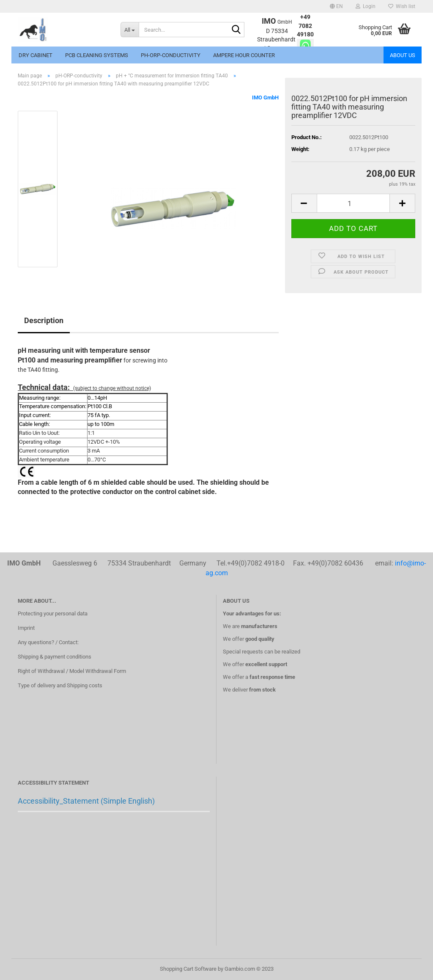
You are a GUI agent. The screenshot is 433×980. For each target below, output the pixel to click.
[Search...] (130, 30)
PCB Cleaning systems (97, 55)
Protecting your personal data (53, 614)
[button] (336, 6)
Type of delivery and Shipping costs (60, 685)
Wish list (402, 6)
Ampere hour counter (244, 55)
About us (403, 55)
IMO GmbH (265, 97)
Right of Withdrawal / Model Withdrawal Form (72, 671)
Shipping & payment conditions (55, 657)
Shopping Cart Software (188, 969)
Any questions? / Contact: (48, 642)
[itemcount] (353, 203)
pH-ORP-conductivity (171, 55)
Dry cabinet (36, 55)
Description (44, 320)
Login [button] (366, 6)
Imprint (26, 628)
